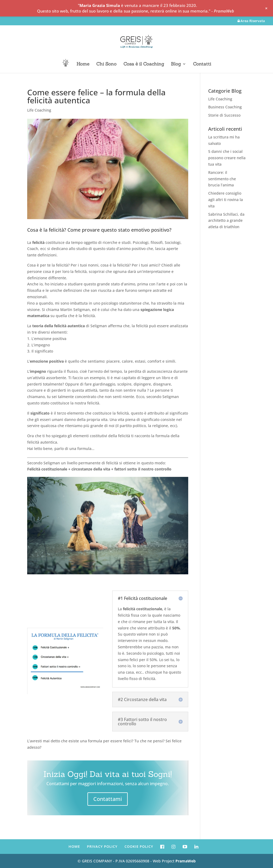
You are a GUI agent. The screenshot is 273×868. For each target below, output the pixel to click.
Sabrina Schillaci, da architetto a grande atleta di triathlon (226, 221)
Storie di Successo (224, 115)
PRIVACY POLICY (102, 846)
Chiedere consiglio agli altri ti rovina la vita (226, 200)
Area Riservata (251, 21)
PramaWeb (186, 861)
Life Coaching (39, 110)
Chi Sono (106, 64)
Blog (176, 64)
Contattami (108, 799)
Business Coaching (225, 107)
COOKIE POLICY (139, 846)
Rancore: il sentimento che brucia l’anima (222, 179)
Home (83, 64)
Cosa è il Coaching (144, 64)
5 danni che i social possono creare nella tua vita (227, 158)
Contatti (202, 64)
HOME (74, 846)
